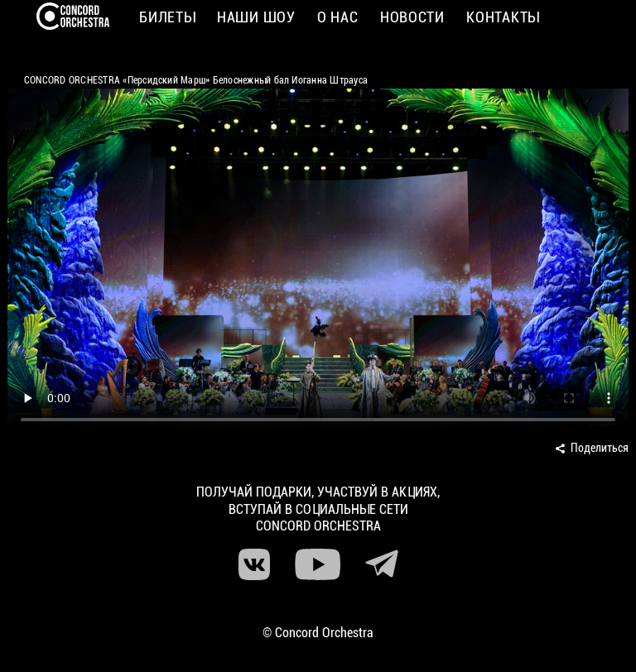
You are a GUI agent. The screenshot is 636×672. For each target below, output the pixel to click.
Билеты (167, 17)
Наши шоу (256, 17)
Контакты (503, 17)
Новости (412, 17)
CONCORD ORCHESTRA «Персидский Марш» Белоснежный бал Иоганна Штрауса (196, 80)
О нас (338, 17)
